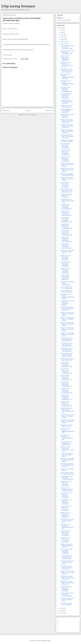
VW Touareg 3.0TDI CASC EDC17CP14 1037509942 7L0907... (67, 52)
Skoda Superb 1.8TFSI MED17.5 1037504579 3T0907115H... (67, 136)
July (62, 30)
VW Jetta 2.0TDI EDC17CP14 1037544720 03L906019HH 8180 (66, 233)
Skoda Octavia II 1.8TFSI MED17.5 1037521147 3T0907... (67, 179)
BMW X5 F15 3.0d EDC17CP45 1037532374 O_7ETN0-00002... (67, 449)
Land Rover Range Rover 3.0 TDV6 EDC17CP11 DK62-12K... (67, 465)
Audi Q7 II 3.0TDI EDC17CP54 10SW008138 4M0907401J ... (65, 58)
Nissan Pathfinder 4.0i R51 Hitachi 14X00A (66, 291)
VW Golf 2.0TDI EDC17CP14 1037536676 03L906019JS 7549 (66, 364)
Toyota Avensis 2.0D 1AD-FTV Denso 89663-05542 (67, 521)
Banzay (61, 18)
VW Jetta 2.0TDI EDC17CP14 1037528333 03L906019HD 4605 (66, 391)
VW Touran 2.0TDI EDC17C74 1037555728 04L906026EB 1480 (66, 90)
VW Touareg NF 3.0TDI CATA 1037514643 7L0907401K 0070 (67, 350)
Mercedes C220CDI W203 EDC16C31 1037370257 (67, 116)
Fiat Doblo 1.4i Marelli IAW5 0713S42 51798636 (66, 196)
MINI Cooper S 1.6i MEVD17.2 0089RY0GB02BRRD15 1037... (67, 431)
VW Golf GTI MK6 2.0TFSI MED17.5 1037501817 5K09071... (67, 416)
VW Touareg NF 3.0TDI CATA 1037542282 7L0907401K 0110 (67, 340)
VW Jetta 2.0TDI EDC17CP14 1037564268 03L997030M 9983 (66, 207)
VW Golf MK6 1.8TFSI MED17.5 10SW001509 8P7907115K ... (67, 583)
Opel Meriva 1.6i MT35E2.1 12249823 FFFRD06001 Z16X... (67, 489)
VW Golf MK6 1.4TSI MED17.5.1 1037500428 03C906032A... (66, 484)
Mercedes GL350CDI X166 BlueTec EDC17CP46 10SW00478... (66, 96)
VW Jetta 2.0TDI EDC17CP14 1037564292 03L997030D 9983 (66, 239)
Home (28, 111)
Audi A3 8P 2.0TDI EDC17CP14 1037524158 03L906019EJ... (65, 533)
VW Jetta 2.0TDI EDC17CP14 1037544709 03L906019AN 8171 (66, 384)
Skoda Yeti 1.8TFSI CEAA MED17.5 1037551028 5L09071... (67, 334)
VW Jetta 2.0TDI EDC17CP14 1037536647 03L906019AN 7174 (66, 378)
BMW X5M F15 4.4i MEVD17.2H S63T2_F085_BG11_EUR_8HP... (67, 65)
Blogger (49, 641)
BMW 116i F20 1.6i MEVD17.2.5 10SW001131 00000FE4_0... (66, 515)
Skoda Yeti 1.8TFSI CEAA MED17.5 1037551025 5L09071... (67, 324)
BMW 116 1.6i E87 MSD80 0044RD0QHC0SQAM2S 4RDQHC (67, 76)
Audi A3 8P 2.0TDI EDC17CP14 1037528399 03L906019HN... (65, 146)
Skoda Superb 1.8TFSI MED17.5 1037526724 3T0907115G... (67, 126)
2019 (61, 611)
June (62, 32)
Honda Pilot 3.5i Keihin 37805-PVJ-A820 (66, 426)
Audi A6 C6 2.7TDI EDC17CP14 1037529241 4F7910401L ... (65, 258)
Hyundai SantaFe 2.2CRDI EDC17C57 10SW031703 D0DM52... (67, 303)
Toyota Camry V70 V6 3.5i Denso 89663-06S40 (67, 359)
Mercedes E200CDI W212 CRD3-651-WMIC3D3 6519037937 (67, 309)
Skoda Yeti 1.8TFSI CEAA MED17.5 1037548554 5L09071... (67, 319)
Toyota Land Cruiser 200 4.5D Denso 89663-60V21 (67, 600)
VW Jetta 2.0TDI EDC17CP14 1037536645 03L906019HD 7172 (66, 397)
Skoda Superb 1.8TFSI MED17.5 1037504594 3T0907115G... (67, 131)
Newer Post (6, 111)
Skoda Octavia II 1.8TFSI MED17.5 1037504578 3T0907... (67, 165)
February (63, 41)
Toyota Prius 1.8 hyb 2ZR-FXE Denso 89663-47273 (67, 252)
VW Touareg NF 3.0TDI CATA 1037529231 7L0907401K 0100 (67, 345)
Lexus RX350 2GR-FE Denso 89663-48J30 (66, 288)
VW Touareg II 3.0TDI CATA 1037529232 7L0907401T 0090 (66, 557)
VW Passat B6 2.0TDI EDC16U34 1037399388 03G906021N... (66, 551)
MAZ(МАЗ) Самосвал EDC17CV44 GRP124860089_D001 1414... (67, 410)
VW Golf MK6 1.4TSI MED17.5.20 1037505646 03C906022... (66, 589)
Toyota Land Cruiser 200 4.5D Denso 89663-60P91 (67, 562)
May (62, 35)
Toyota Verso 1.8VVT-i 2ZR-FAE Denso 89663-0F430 (67, 201)
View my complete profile (64, 20)
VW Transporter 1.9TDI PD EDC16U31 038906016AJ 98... (67, 443)
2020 (61, 608)
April (62, 37)
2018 (61, 613)
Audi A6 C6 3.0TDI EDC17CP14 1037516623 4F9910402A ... (65, 264)
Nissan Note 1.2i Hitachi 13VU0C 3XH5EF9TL (67, 141)
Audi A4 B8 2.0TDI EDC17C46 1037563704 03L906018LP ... (65, 185)
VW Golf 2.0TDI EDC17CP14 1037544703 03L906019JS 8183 (66, 371)
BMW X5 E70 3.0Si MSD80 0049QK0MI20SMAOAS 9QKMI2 (67, 296)
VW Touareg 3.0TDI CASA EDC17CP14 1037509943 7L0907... (67, 47)
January (63, 44)
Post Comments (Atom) (31, 115)
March (63, 39)
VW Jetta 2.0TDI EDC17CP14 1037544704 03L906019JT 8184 (66, 226)
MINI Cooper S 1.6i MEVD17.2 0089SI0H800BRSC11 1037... (67, 437)
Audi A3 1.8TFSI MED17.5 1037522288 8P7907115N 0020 (67, 595)
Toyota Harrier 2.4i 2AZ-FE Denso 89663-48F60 (67, 473)
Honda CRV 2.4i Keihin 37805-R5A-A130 (67, 106)
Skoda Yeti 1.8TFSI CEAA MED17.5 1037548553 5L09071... (67, 329)
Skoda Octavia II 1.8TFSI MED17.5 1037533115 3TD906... (67, 170)
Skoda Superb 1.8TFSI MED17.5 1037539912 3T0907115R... (67, 121)
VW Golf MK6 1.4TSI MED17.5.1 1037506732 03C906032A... (66, 502)
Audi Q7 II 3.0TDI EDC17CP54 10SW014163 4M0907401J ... (65, 277)
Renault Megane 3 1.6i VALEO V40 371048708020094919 (67, 478)
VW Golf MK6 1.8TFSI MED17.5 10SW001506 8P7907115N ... (67, 578)
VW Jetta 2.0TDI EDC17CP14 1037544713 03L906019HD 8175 (66, 404)
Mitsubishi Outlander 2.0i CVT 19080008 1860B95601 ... (67, 111)
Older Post (49, 111)
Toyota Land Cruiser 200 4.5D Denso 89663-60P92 (67, 455)
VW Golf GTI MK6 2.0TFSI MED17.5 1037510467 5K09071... (67, 421)
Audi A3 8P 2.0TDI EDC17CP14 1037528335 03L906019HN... (65, 159)
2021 (61, 28)
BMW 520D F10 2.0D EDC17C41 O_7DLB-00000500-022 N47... (67, 71)
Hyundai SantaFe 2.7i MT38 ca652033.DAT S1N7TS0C (67, 102)
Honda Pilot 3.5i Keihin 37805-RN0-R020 (66, 604)
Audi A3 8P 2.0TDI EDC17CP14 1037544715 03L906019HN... (65, 152)
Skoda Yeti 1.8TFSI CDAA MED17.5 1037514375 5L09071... (67, 314)
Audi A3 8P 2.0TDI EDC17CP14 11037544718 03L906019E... (65, 540)
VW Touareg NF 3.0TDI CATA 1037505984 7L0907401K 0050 (67, 355)
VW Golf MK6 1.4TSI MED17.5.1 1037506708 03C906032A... (66, 495)
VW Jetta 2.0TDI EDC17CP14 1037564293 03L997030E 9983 (66, 246)
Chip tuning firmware (18, 6)
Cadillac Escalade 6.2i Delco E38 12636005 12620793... (67, 546)
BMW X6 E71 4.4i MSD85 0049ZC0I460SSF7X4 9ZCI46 (67, 460)
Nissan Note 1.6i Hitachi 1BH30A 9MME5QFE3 (67, 174)
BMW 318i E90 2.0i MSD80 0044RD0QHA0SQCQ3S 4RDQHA (67, 83)
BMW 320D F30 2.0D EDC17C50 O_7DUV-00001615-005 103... (67, 191)
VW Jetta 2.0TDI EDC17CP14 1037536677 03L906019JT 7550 (66, 220)
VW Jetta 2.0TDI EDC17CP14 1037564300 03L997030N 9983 (66, 213)
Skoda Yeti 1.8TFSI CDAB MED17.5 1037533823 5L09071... (67, 573)
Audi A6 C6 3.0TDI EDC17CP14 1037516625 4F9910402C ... (65, 271)
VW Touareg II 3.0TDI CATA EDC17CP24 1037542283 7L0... (66, 567)
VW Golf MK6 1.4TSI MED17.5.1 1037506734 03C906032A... (66, 508)
